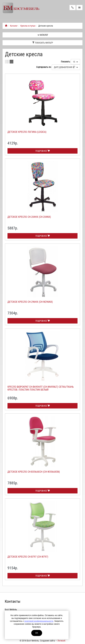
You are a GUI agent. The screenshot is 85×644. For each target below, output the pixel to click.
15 (75, 62)
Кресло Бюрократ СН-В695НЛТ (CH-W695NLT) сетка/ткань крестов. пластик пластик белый (41, 388)
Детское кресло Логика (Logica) (27, 132)
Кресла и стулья (28, 26)
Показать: (66, 62)
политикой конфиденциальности (39, 621)
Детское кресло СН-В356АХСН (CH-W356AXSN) (34, 472)
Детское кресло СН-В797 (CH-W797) (28, 557)
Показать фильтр (43, 43)
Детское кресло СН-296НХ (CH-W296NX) (30, 302)
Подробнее (43, 151)
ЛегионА (61, 641)
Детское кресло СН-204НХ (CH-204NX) (29, 217)
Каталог (14, 26)
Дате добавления (66, 67)
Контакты (13, 601)
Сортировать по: (44, 67)
